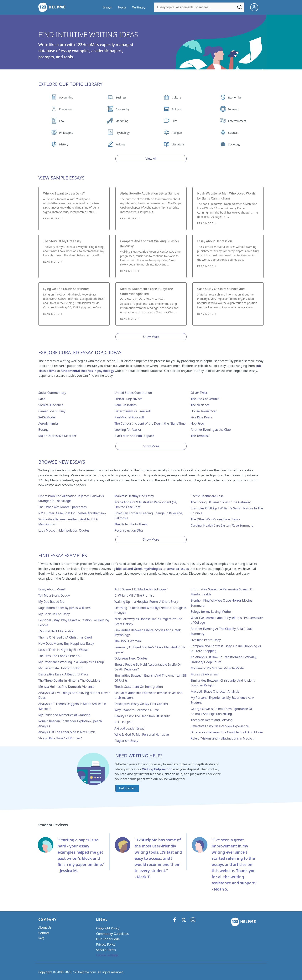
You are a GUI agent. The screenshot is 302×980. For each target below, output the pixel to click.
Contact (44, 933)
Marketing (122, 121)
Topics (122, 7)
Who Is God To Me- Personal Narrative (142, 735)
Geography (122, 109)
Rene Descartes (125, 405)
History (64, 144)
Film (174, 121)
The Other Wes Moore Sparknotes (62, 507)
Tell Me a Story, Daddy (54, 595)
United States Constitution (133, 393)
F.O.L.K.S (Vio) (124, 722)
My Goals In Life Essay (54, 614)
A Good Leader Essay (129, 728)
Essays (107, 7)
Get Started (127, 788)
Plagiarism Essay (126, 741)
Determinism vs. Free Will (133, 411)
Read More (51, 218)
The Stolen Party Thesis (131, 524)
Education (65, 109)
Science (233, 133)
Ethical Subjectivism (128, 399)
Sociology (234, 144)
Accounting (66, 97)
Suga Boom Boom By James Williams (64, 608)
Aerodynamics (48, 423)
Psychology (123, 133)
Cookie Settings (107, 955)
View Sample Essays (61, 178)
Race (42, 399)
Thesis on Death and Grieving (212, 720)
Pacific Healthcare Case (207, 496)
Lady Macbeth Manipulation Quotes (64, 530)
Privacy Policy (106, 944)
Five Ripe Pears (201, 417)
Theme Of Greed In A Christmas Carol (65, 637)
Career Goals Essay (52, 411)
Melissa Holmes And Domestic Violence (66, 687)
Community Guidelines (112, 934)
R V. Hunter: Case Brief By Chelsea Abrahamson (72, 513)
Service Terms (106, 950)
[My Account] (256, 7)
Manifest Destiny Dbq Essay (134, 496)
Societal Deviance (51, 405)
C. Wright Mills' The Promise (134, 595)
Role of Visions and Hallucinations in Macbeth (223, 738)
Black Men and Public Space (134, 436)
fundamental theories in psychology (87, 371)
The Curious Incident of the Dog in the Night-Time (150, 423)
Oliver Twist (199, 393)
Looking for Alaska (128, 430)
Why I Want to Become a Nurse (137, 710)
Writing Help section (157, 769)
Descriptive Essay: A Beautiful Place (63, 674)
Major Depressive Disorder (57, 436)
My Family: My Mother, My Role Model (218, 668)
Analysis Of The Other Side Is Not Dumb (67, 732)
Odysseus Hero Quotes (131, 658)
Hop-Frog (197, 423)
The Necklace (200, 405)
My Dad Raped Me (51, 602)
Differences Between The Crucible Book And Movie (227, 732)
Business (121, 97)
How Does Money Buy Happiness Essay (66, 644)
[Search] (240, 8)
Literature (178, 144)
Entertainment (237, 121)
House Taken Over (204, 411)
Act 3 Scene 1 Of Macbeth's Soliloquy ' (141, 589)
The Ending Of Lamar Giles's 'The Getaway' (221, 502)
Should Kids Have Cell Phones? (60, 738)
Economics (235, 97)
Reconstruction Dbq (129, 530)
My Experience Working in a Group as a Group (71, 662)
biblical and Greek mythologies (139, 569)
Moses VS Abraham (204, 674)
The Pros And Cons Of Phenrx (59, 656)
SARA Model (47, 417)
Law (62, 121)
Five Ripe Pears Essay (206, 640)
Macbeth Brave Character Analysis (215, 691)
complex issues (178, 569)
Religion (177, 133)
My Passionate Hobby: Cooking (60, 668)
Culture (176, 97)
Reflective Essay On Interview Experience (220, 726)
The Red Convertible (205, 399)
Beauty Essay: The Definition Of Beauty (142, 716)
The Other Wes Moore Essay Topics (216, 519)
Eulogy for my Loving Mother (211, 612)
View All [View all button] (151, 159)
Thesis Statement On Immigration (139, 687)
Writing (120, 144)
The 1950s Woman (128, 641)
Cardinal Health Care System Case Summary (222, 525)
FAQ (41, 938)
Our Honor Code (108, 939)
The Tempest (200, 436)
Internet (233, 109)
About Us (45, 927)
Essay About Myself (52, 589)
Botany (43, 430)
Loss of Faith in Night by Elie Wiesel (63, 650)
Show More (151, 337)
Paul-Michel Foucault (129, 417)
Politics (176, 109)
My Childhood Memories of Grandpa (64, 715)
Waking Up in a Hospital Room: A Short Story (146, 602)
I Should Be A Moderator (56, 631)
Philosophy (66, 133)
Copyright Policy (108, 928)
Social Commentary (52, 393)
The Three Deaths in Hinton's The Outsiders (69, 680)
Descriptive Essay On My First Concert (141, 704)
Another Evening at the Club (211, 430)
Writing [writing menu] (138, 7)
